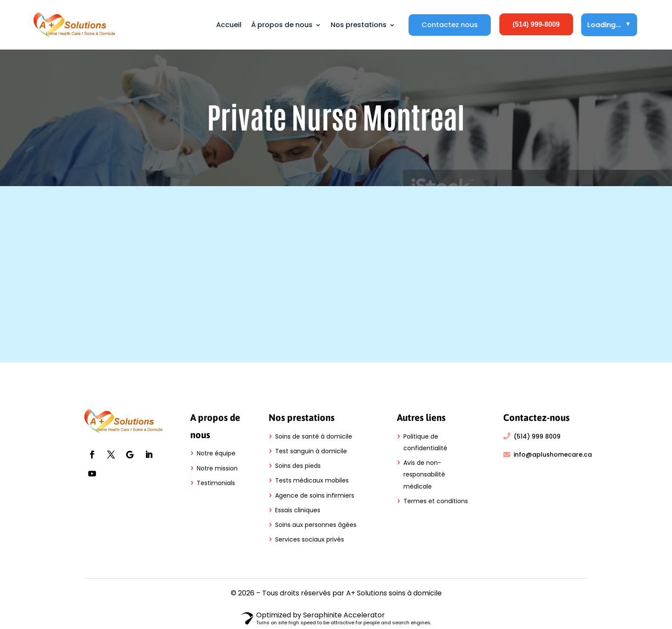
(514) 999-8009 (536, 24)
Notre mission (217, 468)
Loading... (609, 25)
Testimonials (216, 483)
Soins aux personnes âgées (316, 525)
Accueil (229, 25)
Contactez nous (450, 25)
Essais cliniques (298, 510)
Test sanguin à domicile (311, 451)
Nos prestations (359, 25)
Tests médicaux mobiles (312, 480)
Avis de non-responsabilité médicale (424, 474)
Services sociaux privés (310, 539)
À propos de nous (282, 25)
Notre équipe (216, 453)
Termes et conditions (436, 501)
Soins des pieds (298, 466)
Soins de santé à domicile (314, 436)
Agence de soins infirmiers (315, 495)
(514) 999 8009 (537, 436)
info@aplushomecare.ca (553, 455)
